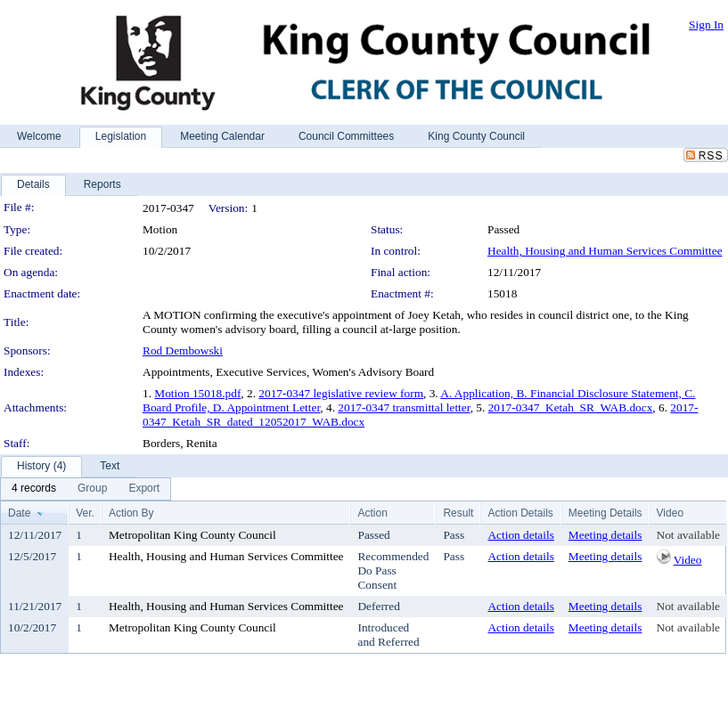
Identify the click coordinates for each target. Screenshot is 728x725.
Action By (131, 513)
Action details (520, 535)
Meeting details (605, 535)
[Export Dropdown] (144, 489)
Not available (688, 535)
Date (19, 513)
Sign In (706, 24)
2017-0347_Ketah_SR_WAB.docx (571, 407)
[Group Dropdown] (92, 489)
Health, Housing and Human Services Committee (605, 251)
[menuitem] (34, 489)
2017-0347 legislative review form (341, 393)
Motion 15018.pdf (197, 393)
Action (372, 513)
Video (688, 560)
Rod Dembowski (183, 350)
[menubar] (86, 489)
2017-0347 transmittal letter (404, 407)
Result (458, 513)
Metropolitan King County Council (192, 535)
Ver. (85, 513)
